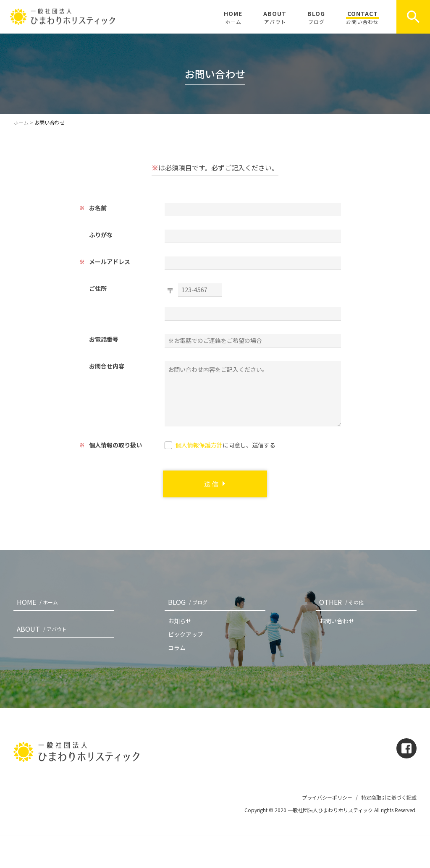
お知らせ (180, 621)
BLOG (316, 17)
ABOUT (275, 17)
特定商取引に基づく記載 (389, 797)
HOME (233, 17)
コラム (177, 648)
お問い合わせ (337, 621)
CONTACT (362, 17)
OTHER (343, 602)
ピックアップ (186, 634)
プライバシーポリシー (327, 797)
